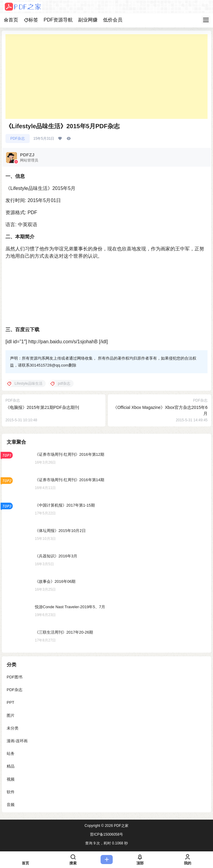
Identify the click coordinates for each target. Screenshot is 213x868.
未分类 (13, 728)
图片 (11, 715)
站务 (11, 754)
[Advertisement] (106, 77)
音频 (11, 805)
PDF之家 (121, 826)
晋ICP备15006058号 (106, 834)
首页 (11, 20)
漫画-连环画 (17, 741)
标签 (31, 20)
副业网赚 (88, 20)
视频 (11, 779)
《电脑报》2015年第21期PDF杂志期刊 (42, 407)
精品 (11, 766)
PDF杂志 (18, 139)
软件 (11, 792)
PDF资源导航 (58, 20)
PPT (10, 702)
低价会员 (113, 20)
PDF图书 (15, 677)
